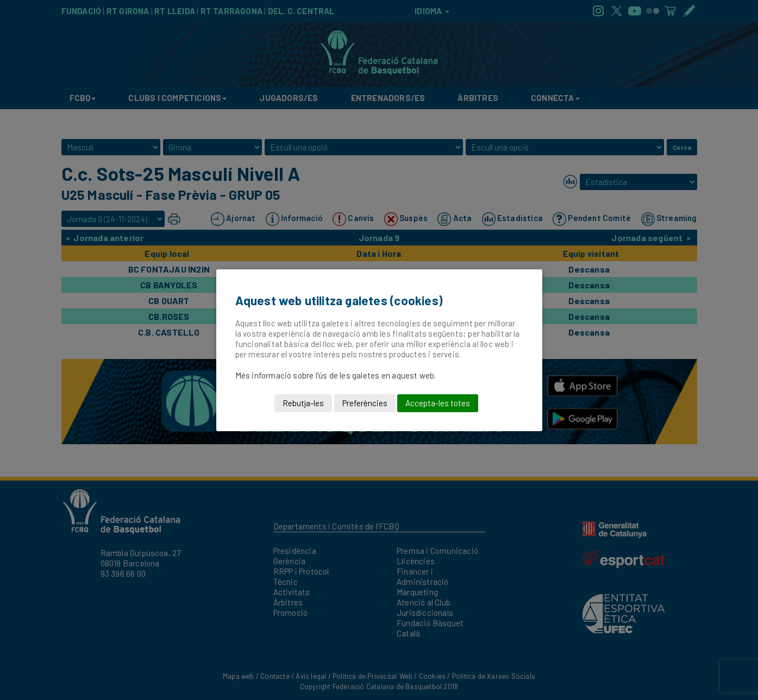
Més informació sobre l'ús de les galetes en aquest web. (336, 375)
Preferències (365, 403)
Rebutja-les (303, 403)
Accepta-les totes (438, 403)
